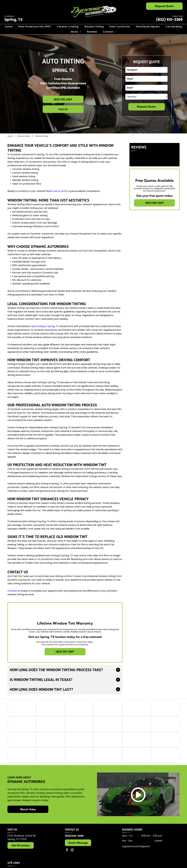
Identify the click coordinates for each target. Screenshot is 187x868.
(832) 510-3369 (169, 20)
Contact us (14, 591)
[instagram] (72, 860)
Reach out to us (55, 191)
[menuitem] (9, 27)
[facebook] (67, 860)
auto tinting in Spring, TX (45, 326)
